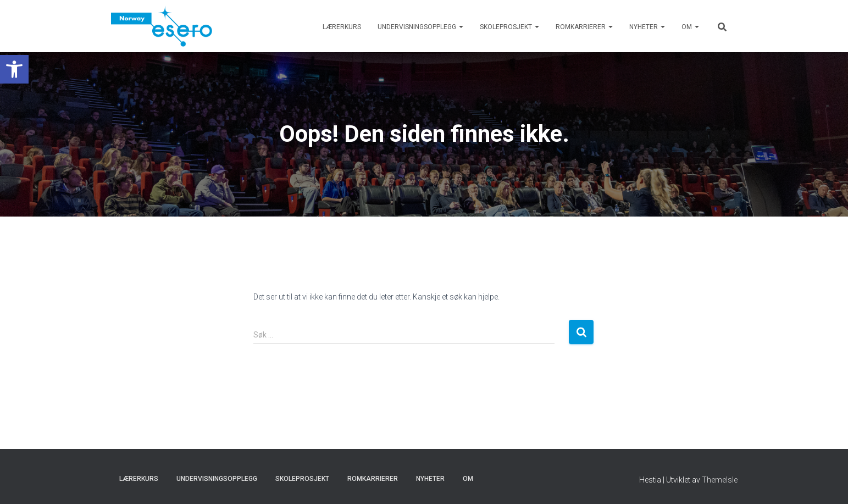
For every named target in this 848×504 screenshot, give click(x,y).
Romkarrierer (584, 27)
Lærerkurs (342, 27)
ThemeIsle (720, 480)
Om (690, 27)
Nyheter (647, 27)
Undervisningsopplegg (420, 27)
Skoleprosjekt (509, 27)
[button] (14, 69)
